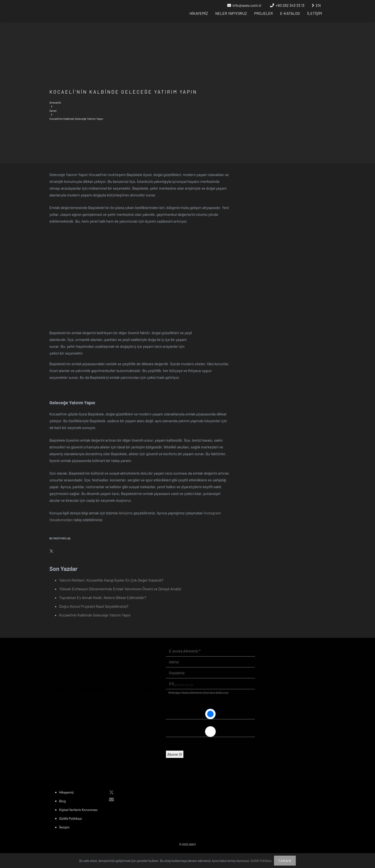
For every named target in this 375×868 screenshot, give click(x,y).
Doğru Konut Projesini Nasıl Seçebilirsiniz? (94, 606)
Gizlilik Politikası (70, 818)
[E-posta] (111, 799)
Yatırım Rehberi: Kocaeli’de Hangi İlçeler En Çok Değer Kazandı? (111, 580)
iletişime (126, 513)
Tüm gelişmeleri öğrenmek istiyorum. (196, 723)
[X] (111, 792)
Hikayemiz (66, 792)
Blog (62, 801)
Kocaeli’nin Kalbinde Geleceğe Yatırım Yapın (95, 615)
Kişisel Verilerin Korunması (78, 810)
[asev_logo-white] (71, 11)
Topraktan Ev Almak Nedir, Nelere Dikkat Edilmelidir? (103, 597)
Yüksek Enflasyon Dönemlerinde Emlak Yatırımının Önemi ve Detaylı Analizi (120, 589)
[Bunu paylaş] (51, 551)
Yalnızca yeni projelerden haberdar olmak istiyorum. (208, 740)
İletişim (64, 827)
